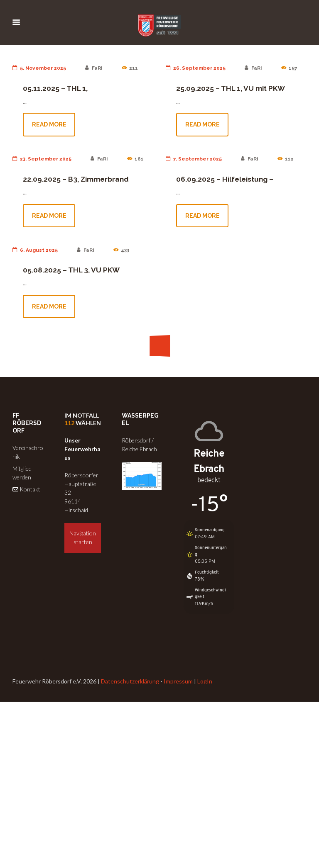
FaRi (94, 68)
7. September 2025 (194, 159)
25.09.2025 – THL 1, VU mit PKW (231, 88)
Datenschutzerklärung (130, 681)
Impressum (178, 681)
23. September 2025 (42, 159)
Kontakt (26, 489)
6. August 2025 (35, 250)
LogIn (205, 681)
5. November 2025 (39, 68)
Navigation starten (83, 537)
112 (69, 423)
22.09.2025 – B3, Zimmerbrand (76, 179)
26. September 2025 (196, 68)
